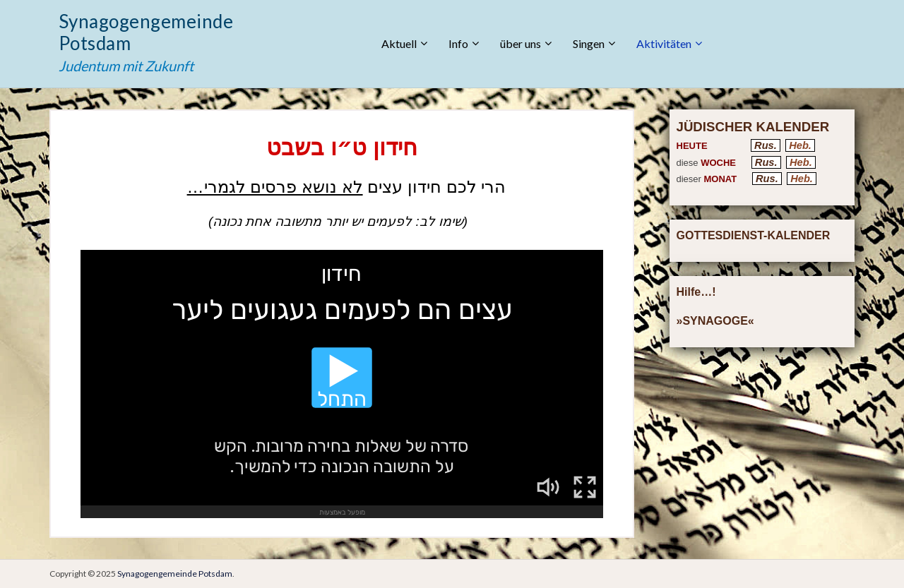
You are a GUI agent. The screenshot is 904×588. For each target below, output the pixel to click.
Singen (589, 43)
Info (458, 43)
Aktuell (399, 43)
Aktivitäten (664, 43)
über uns (521, 43)
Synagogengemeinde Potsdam (146, 32)
